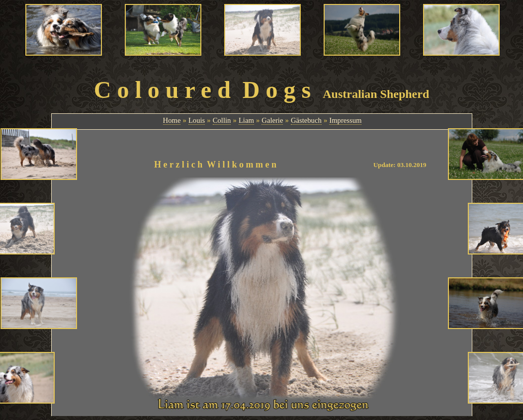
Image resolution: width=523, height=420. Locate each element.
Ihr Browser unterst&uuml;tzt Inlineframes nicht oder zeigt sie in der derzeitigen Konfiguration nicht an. (262, 121)
